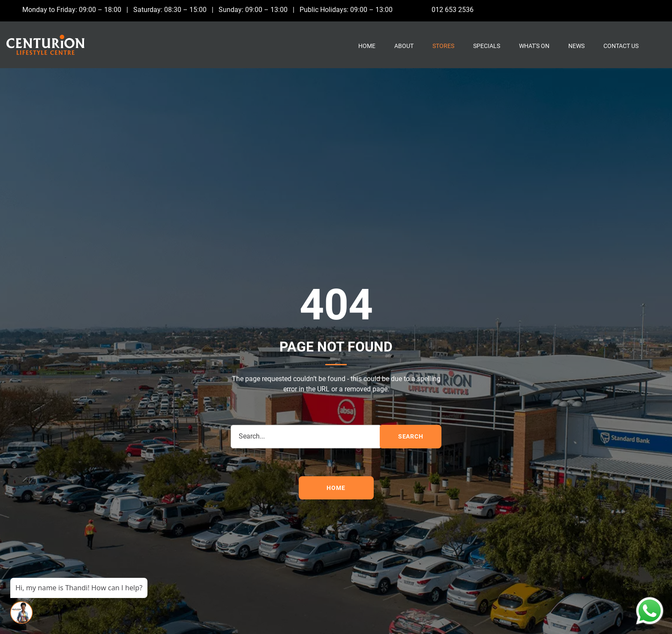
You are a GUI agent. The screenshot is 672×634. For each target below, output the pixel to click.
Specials (487, 46)
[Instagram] (642, 9)
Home (367, 46)
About (404, 46)
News (576, 46)
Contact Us (621, 46)
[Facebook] (625, 9)
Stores (443, 46)
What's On (534, 46)
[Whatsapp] (660, 9)
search (411, 436)
